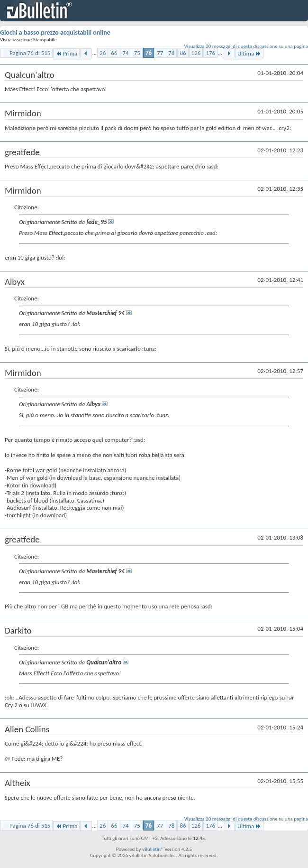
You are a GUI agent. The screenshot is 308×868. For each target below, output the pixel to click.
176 (210, 53)
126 (196, 53)
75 (137, 53)
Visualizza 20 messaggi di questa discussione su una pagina (246, 46)
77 (160, 53)
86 (183, 53)
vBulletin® (153, 849)
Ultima (249, 53)
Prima (66, 53)
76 (149, 53)
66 (114, 53)
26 (103, 53)
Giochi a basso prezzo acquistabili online (55, 33)
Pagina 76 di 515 (30, 53)
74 (125, 53)
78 (171, 53)
